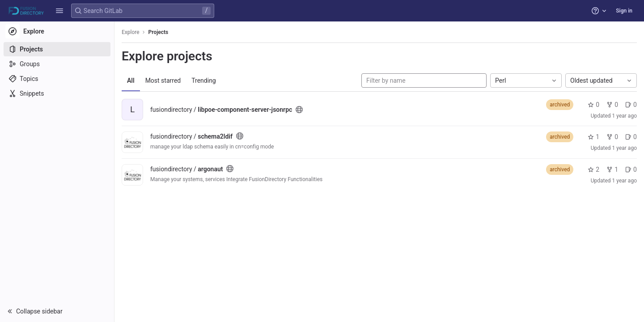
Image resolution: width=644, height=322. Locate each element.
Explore (131, 32)
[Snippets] (57, 93)
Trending (204, 80)
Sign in (624, 11)
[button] (59, 11)
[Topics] (57, 79)
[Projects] (57, 49)
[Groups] (57, 64)
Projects (159, 32)
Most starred (163, 80)
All (131, 80)
